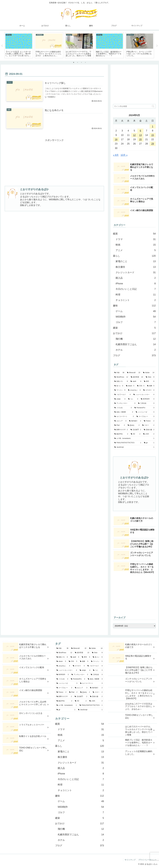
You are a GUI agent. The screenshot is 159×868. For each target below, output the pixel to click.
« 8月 (116, 155)
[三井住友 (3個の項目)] (146, 404)
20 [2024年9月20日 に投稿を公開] (140, 140)
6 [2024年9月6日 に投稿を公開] (140, 131)
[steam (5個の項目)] (130, 386)
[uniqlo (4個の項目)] (120, 399)
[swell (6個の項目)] (136, 382)
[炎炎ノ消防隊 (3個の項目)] (124, 412)
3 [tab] (81, 63)
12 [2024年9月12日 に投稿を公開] (134, 135)
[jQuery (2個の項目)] (134, 425)
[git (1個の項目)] (149, 443)
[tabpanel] (19, 45)
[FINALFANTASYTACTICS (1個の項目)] (128, 443)
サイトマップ (130, 860)
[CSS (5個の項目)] (141, 386)
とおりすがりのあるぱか (34, 189)
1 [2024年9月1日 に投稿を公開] (153, 126)
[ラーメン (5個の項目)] (120, 390)
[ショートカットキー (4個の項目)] (144, 395)
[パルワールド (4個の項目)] (123, 395)
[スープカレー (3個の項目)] (145, 417)
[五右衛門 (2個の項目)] (136, 430)
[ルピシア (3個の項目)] (120, 421)
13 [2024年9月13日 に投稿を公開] (140, 135)
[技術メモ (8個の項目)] (121, 382)
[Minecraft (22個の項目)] (134, 373)
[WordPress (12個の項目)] (121, 377)
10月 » (124, 155)
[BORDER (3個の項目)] (148, 399)
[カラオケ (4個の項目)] (149, 390)
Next (157, 46)
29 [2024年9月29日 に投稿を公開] (153, 144)
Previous (2, 46)
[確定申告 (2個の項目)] (121, 434)
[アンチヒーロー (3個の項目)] (125, 404)
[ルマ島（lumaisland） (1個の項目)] (134, 439)
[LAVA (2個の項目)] (149, 434)
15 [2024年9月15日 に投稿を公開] (153, 135)
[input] (134, 106)
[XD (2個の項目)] (136, 434)
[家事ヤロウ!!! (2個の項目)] (121, 430)
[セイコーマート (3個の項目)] (124, 417)
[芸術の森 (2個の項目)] (149, 430)
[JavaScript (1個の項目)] (134, 447)
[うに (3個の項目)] (133, 399)
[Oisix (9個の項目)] (150, 377)
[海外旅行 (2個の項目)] (135, 421)
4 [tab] (85, 63)
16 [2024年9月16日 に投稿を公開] (116, 140)
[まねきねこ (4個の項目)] (134, 390)
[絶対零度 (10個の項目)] (137, 377)
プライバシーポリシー (147, 860)
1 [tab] (74, 63)
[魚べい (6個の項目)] (119, 386)
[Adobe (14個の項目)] (149, 373)
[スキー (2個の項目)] (148, 425)
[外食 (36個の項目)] (119, 373)
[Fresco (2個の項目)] (149, 421)
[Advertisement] (54, 161)
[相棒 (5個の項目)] (151, 386)
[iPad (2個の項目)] (120, 425)
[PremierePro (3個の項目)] (144, 408)
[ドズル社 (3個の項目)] (123, 408)
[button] (153, 106)
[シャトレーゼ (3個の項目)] (145, 412)
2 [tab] (78, 63)
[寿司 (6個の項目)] (149, 382)
